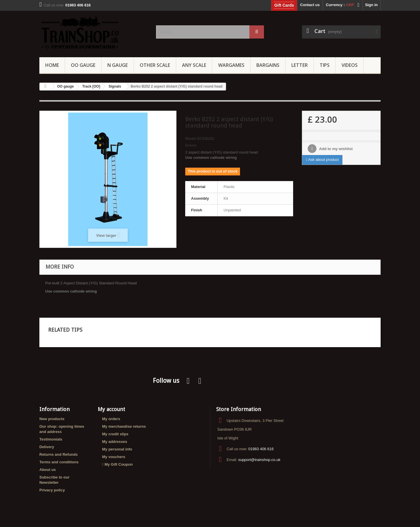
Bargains (268, 65)
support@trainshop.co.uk (259, 460)
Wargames (231, 65)
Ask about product (322, 160)
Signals (115, 86)
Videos (350, 65)
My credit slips (115, 434)
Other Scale (155, 65)
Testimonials (51, 439)
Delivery (47, 447)
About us (48, 470)
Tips (325, 65)
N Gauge (118, 65)
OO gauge (83, 65)
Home (52, 65)
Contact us (310, 5)
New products (52, 419)
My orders (111, 419)
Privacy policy (52, 490)
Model (191, 139)
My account (111, 409)
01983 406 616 (261, 449)
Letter (300, 65)
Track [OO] (91, 86)
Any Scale (194, 65)
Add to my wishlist (335, 149)
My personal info (117, 449)
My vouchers (114, 457)
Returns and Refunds (58, 454)
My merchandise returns (124, 426)
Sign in (371, 5)
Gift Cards (284, 5)
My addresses (115, 442)
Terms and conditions (59, 462)
